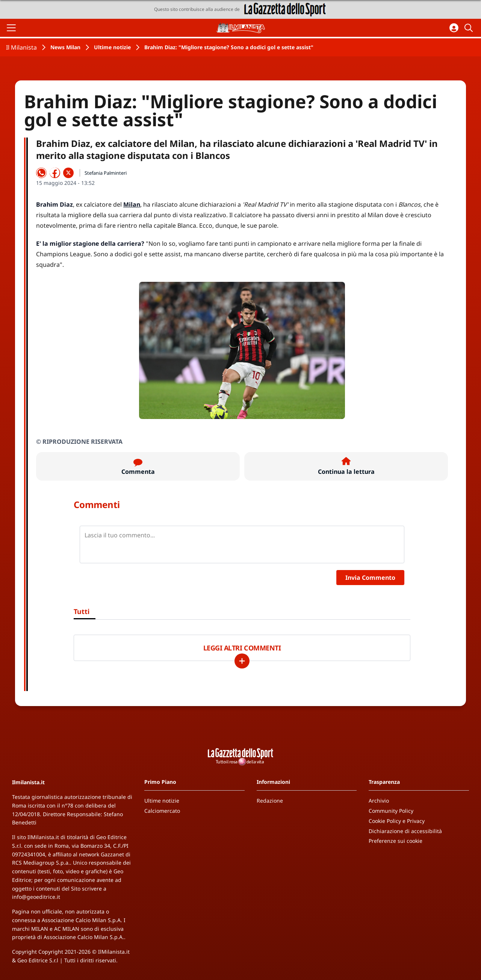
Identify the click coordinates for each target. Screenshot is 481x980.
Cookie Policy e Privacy (397, 821)
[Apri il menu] (11, 28)
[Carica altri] (242, 661)
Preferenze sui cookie (396, 841)
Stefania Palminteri (106, 173)
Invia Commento (370, 578)
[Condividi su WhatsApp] (41, 173)
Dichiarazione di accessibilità (405, 831)
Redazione (270, 801)
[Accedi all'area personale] (454, 28)
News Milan (65, 47)
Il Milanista (21, 47)
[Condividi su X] (68, 173)
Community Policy (391, 811)
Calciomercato (162, 811)
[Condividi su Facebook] (55, 173)
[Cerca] (470, 28)
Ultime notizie (112, 47)
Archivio (379, 801)
